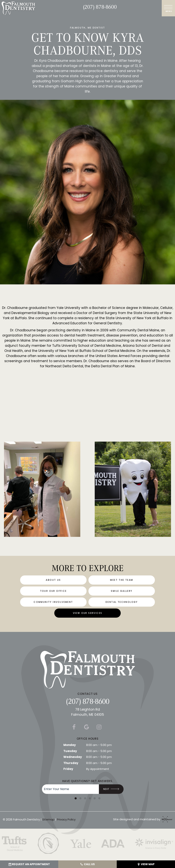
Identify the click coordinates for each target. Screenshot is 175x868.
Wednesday (73, 757)
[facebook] (74, 727)
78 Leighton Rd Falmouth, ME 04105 (88, 712)
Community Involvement (53, 602)
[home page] (18, 8)
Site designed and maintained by (142, 819)
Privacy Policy (66, 819)
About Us (53, 580)
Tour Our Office (53, 591)
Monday (70, 745)
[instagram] (99, 727)
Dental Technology (122, 602)
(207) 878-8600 (100, 7)
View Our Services (88, 613)
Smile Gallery (122, 591)
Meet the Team (122, 580)
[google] (86, 727)
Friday (68, 769)
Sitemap (48, 819)
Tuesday (70, 751)
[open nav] (168, 8)
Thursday (71, 763)
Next (111, 789)
